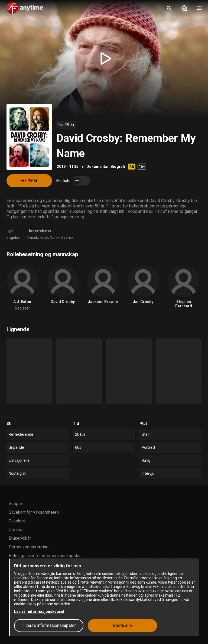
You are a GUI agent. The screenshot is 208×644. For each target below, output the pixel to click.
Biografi (118, 167)
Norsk (55, 238)
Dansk (33, 238)
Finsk (44, 238)
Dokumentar (97, 167)
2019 (61, 167)
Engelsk (13, 238)
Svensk (67, 238)
